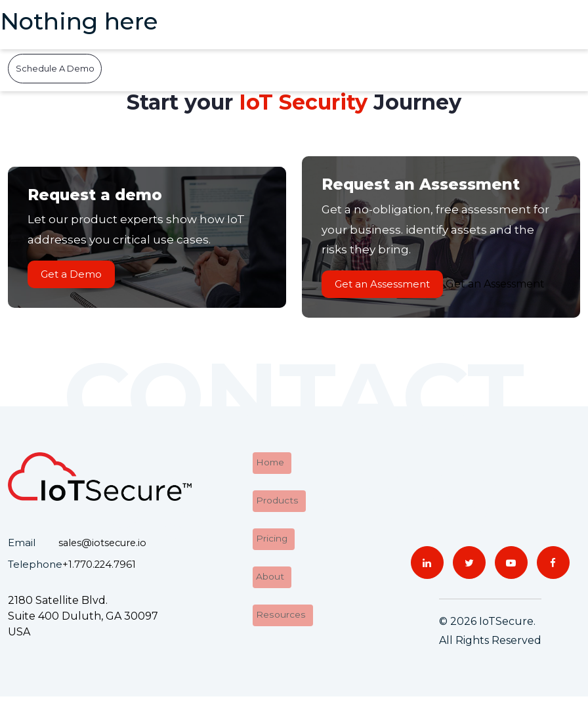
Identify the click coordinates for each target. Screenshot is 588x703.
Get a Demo (78, 277)
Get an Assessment (389, 287)
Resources (279, 609)
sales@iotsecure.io (104, 550)
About (268, 574)
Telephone (35, 571)
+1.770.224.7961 (100, 571)
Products (275, 503)
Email (22, 550)
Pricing (270, 539)
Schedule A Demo (55, 68)
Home (269, 468)
